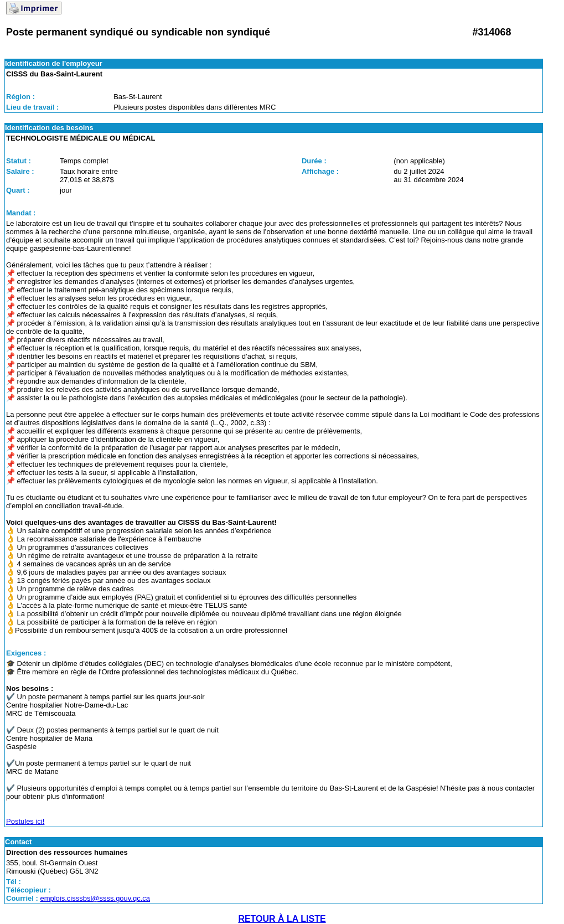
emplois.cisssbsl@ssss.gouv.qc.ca (95, 898)
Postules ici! (25, 821)
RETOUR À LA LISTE (282, 919)
